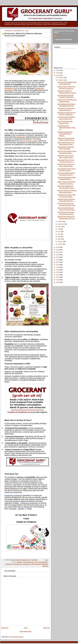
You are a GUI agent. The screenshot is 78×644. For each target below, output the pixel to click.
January (60, 244)
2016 (58, 265)
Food (36, 562)
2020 (58, 255)
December (61, 78)
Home (26, 628)
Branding (19, 562)
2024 (58, 75)
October (60, 222)
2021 (58, 252)
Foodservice (9, 564)
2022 (58, 250)
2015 (58, 267)
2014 (58, 270)
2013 (58, 272)
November (61, 80)
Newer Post (5, 628)
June (59, 232)
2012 (58, 275)
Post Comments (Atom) (16, 637)
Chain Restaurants (28, 562)
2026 (58, 70)
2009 (58, 282)
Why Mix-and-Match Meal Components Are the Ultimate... (65, 134)
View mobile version (26, 631)
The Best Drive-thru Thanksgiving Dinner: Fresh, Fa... (67, 128)
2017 (58, 262)
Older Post (46, 628)
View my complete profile (64, 39)
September (61, 224)
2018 (58, 260)
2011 (58, 277)
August (60, 227)
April (59, 237)
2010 (58, 280)
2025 (58, 73)
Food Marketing (43, 562)
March (60, 239)
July (59, 229)
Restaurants (27, 564)
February (61, 242)
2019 (58, 257)
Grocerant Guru (18, 564)
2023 (58, 247)
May (59, 234)
